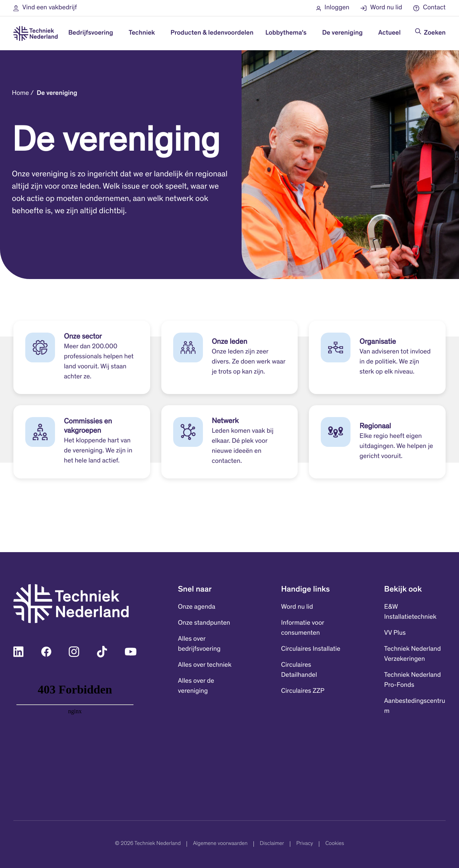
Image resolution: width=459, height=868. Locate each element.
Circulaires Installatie (311, 649)
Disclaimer (272, 844)
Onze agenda (197, 607)
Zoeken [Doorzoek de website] (435, 33)
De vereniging (57, 93)
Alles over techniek (205, 665)
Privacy (305, 844)
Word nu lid (297, 607)
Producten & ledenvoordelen (212, 33)
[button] (45, 8)
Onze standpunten (204, 623)
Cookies (334, 844)
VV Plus (395, 633)
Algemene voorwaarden (220, 844)
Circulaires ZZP (303, 691)
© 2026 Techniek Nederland (148, 844)
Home (20, 93)
